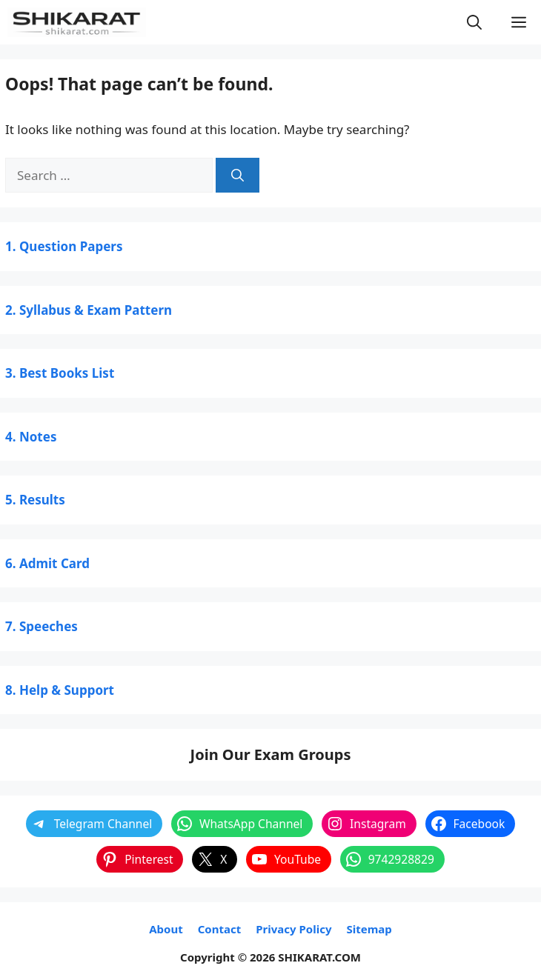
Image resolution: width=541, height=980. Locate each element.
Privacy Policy (293, 929)
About (166, 929)
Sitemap (369, 929)
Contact (220, 929)
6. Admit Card (47, 563)
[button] (474, 22)
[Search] (238, 176)
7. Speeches (42, 626)
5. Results (35, 500)
